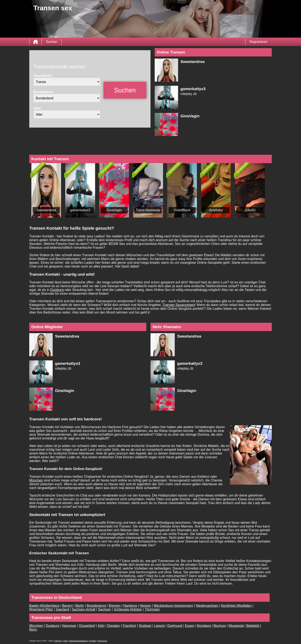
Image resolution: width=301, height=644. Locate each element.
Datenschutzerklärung (78, 641)
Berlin (80, 606)
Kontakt (93, 641)
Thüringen (152, 609)
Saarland (62, 609)
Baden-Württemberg (44, 606)
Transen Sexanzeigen (179, 305)
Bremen (115, 606)
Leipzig (159, 626)
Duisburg (57, 290)
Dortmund (175, 626)
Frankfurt (129, 626)
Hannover (69, 626)
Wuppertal (236, 626)
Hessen (145, 606)
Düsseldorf (87, 626)
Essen (189, 626)
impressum (102, 641)
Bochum (220, 626)
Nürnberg (204, 626)
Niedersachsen (207, 606)
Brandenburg (96, 606)
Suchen (52, 42)
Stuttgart (145, 626)
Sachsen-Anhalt (84, 609)
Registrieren (259, 42)
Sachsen (105, 609)
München (36, 480)
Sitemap (58, 641)
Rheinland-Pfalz (41, 609)
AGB (65, 641)
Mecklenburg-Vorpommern (174, 606)
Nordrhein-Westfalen (236, 606)
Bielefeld (253, 626)
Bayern (67, 606)
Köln (101, 626)
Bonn (33, 629)
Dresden (114, 626)
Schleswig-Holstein (128, 609)
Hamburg (130, 606)
